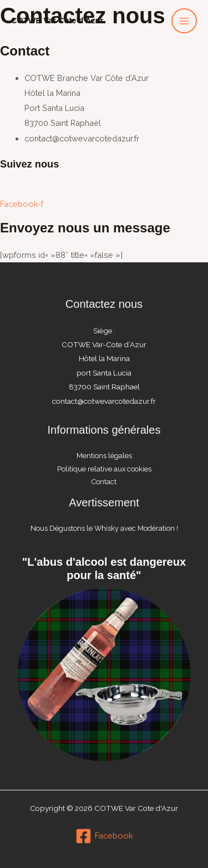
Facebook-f (22, 204)
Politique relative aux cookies (104, 469)
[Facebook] (104, 836)
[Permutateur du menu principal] (184, 21)
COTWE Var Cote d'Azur (57, 21)
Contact (104, 482)
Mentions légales (104, 456)
